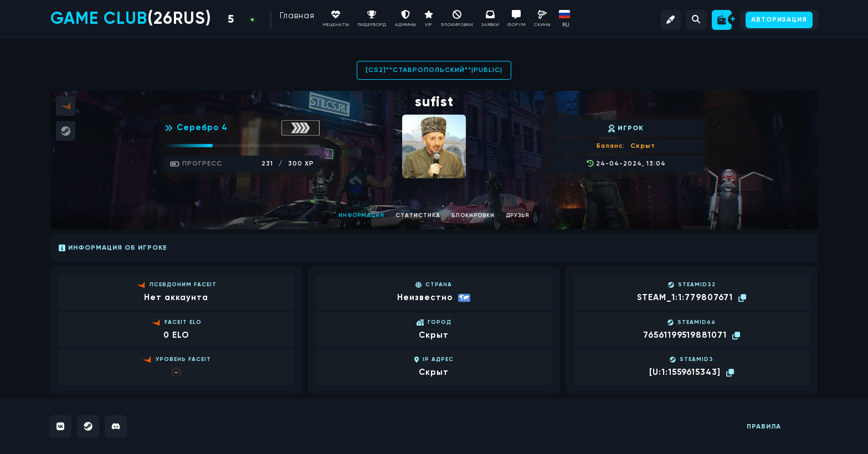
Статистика (418, 215)
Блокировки (473, 215)
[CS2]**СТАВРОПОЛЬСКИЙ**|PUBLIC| (434, 70)
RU (566, 25)
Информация (361, 215)
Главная (297, 16)
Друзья (518, 215)
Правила (764, 427)
